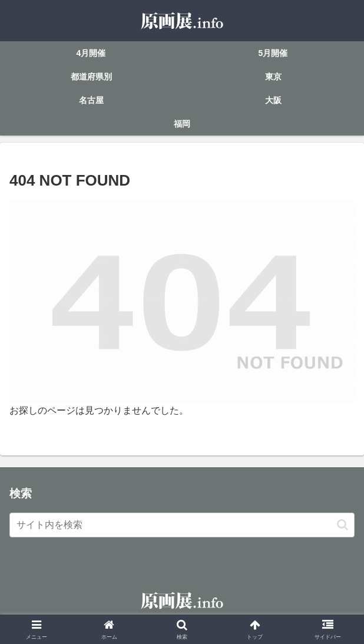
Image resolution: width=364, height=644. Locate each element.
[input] (182, 525)
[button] (343, 525)
